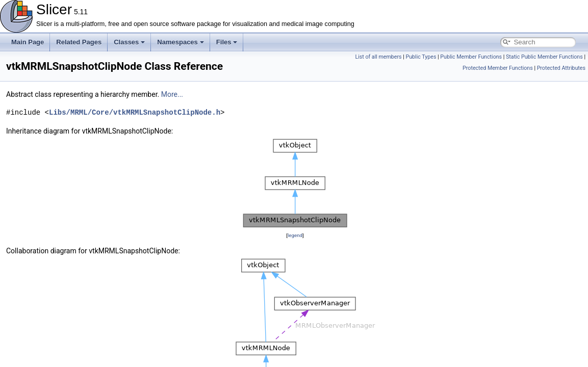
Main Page (28, 42)
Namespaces (181, 42)
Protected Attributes (561, 68)
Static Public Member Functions (544, 57)
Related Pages (79, 42)
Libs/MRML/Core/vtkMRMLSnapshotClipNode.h (135, 112)
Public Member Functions (471, 57)
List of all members (378, 57)
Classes (129, 42)
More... (172, 94)
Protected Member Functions (498, 68)
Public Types (421, 57)
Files (227, 42)
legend (295, 235)
